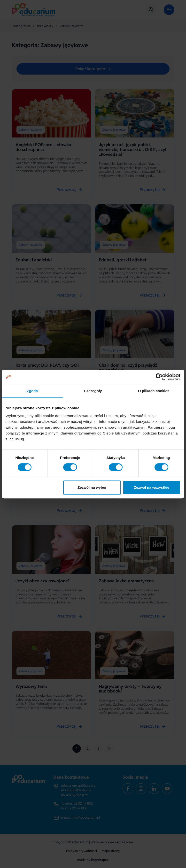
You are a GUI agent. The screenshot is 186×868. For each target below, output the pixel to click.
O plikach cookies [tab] (154, 391)
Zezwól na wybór (92, 487)
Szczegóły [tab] (93, 391)
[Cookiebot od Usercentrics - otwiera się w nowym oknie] (159, 377)
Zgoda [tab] (32, 391)
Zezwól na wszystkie (152, 487)
